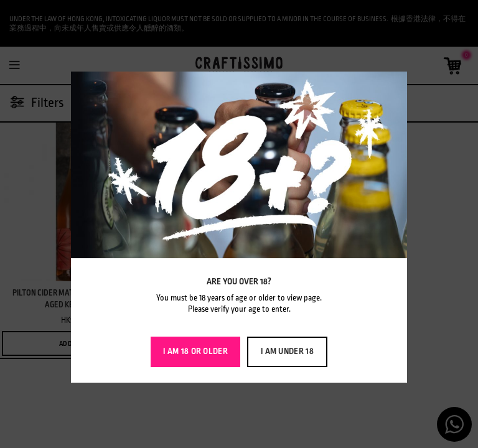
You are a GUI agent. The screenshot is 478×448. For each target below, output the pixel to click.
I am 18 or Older (195, 351)
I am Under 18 (287, 351)
